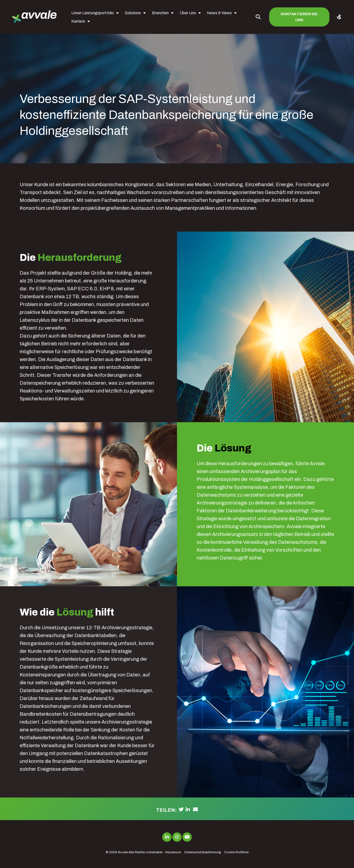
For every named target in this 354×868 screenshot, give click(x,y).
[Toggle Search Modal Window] (258, 17)
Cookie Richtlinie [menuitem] (236, 852)
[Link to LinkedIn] (167, 837)
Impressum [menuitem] (173, 852)
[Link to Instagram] (177, 837)
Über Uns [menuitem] (188, 13)
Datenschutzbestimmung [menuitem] (203, 852)
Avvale (123, 852)
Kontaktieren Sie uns (299, 17)
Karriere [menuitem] (78, 21)
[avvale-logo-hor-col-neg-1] (34, 17)
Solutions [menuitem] (133, 13)
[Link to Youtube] (187, 837)
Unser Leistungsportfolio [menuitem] (93, 13)
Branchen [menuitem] (160, 13)
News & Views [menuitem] (219, 13)
